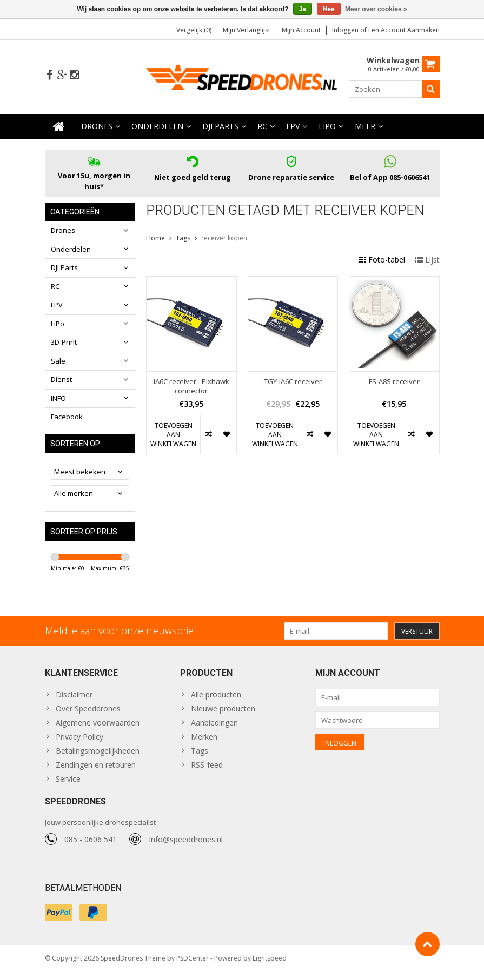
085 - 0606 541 (91, 848)
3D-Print (64, 343)
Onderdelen (157, 127)
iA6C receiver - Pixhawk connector (191, 386)
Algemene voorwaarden (98, 729)
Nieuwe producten (223, 715)
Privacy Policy (79, 743)
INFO (58, 399)
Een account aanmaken (404, 30)
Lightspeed (270, 967)
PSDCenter (193, 967)
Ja (303, 9)
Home (155, 239)
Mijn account (301, 30)
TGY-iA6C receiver (293, 382)
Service (68, 785)
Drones (97, 127)
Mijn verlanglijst (247, 30)
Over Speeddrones (88, 715)
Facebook (67, 417)
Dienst (61, 380)
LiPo (327, 127)
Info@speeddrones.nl (186, 848)
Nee (329, 9)
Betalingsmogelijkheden (98, 757)
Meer (365, 127)
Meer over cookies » (376, 9)
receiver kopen (224, 239)
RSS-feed (207, 771)
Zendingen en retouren (96, 771)
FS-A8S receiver (394, 382)
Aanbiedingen (214, 729)
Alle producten (216, 701)
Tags (183, 239)
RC (262, 127)
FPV (293, 127)
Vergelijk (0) (194, 30)
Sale (58, 361)
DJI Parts (220, 127)
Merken (204, 743)
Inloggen (346, 30)
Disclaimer (74, 701)
